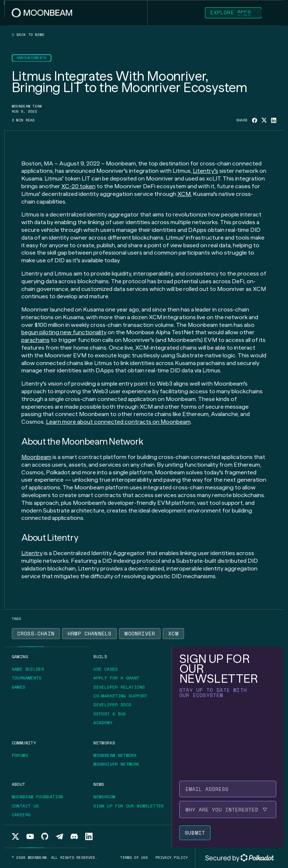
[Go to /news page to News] (99, 784)
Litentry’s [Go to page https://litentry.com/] (206, 171)
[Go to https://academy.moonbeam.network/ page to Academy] (105, 723)
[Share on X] (264, 120)
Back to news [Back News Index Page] (28, 35)
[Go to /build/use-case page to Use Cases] (105, 669)
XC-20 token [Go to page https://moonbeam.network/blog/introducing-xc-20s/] (78, 186)
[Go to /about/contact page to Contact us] (25, 806)
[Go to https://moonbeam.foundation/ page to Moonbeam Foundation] (40, 797)
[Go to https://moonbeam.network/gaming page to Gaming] (20, 657)
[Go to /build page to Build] (100, 657)
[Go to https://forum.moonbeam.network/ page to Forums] (22, 755)
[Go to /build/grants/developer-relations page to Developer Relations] (119, 687)
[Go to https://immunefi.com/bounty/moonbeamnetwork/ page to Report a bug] (112, 714)
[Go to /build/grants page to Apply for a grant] (119, 678)
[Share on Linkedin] (274, 120)
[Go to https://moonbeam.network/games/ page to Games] (21, 687)
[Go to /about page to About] (19, 784)
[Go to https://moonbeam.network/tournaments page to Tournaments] (29, 678)
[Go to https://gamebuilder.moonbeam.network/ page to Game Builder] (30, 669)
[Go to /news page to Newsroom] (104, 797)
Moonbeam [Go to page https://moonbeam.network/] (36, 457)
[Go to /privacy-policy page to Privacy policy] (172, 858)
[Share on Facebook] (255, 120)
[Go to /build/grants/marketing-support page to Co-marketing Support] (120, 696)
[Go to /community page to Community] (24, 743)
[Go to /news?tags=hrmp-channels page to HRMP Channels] (90, 634)
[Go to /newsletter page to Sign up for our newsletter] (128, 806)
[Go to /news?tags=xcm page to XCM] (173, 634)
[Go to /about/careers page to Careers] (21, 815)
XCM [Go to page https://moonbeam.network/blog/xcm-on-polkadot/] (184, 194)
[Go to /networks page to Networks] (104, 743)
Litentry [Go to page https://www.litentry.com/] (32, 553)
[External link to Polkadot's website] (240, 858)
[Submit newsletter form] (195, 833)
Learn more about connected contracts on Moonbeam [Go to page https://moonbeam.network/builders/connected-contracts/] (118, 422)
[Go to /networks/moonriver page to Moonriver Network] (116, 764)
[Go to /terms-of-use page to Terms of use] (134, 858)
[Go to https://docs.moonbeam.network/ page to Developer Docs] (115, 705)
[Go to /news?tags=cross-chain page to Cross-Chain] (36, 634)
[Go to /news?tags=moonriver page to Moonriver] (140, 634)
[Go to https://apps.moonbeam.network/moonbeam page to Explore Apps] (233, 13)
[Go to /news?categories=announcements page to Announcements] (32, 58)
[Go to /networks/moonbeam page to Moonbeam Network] (115, 755)
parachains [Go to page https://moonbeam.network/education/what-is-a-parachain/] (35, 340)
